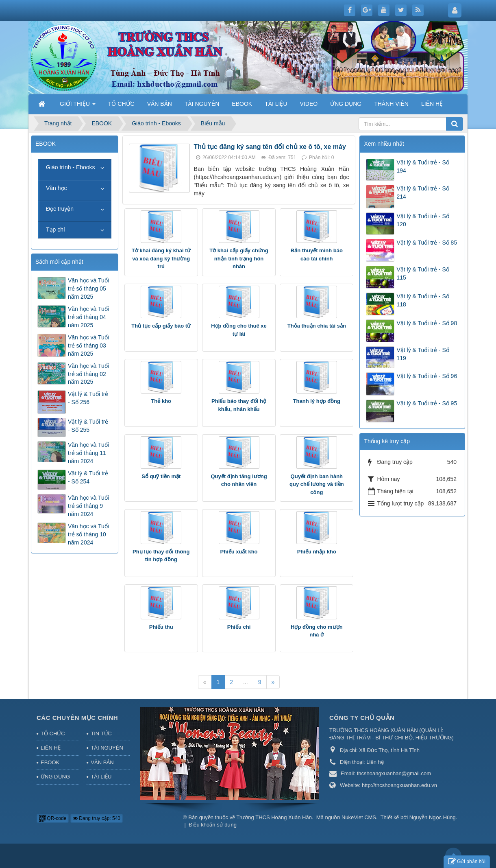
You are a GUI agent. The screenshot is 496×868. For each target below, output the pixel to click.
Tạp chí (55, 230)
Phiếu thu (161, 627)
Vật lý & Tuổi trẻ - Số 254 (88, 477)
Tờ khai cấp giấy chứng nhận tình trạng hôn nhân (239, 258)
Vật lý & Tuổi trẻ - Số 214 (423, 192)
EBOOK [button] (242, 104)
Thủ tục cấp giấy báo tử (161, 326)
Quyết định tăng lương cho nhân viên (239, 480)
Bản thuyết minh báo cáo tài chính (317, 255)
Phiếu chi (239, 627)
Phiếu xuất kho (239, 552)
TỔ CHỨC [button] (121, 104)
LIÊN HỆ (51, 748)
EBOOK (50, 762)
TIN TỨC (101, 734)
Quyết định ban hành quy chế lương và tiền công (317, 484)
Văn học (57, 188)
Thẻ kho (161, 401)
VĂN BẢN (102, 762)
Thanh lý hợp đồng (317, 401)
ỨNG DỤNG (55, 777)
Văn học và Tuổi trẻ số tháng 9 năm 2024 (88, 506)
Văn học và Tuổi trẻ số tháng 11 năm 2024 (88, 453)
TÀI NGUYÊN (107, 748)
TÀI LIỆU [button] (276, 104)
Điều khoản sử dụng (213, 825)
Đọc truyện (60, 209)
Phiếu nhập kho (317, 552)
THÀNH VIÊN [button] (391, 104)
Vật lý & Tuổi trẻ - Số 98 (427, 323)
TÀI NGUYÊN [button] (202, 104)
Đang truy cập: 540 (97, 818)
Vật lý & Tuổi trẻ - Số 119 (423, 354)
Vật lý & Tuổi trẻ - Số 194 (423, 166)
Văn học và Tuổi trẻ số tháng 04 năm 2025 (88, 317)
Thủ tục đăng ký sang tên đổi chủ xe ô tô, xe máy (270, 147)
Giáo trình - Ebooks (71, 167)
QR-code (53, 818)
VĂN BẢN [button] (160, 104)
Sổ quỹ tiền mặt (161, 476)
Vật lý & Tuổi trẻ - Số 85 (427, 243)
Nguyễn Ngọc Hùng (433, 817)
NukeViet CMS (359, 817)
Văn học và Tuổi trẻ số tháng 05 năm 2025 (88, 289)
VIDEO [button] (309, 104)
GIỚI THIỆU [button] (78, 106)
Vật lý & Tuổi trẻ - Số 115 (423, 273)
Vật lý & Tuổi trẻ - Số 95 (427, 403)
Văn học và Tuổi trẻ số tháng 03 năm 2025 (88, 345)
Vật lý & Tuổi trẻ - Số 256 (88, 398)
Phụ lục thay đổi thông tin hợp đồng (161, 556)
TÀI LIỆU (101, 777)
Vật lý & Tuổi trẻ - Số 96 (427, 376)
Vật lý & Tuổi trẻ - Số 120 (423, 220)
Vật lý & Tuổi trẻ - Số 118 (423, 300)
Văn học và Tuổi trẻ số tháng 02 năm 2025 (88, 374)
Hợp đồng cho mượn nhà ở (317, 631)
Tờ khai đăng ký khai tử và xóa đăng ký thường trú (161, 258)
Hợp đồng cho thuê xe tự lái (239, 330)
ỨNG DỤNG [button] (346, 104)
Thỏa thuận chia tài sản (317, 326)
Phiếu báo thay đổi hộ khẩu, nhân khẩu (239, 405)
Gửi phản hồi (467, 862)
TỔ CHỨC (53, 734)
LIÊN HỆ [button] (432, 104)
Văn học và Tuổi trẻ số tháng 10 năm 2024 (88, 534)
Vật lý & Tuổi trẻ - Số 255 (88, 426)
